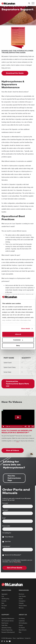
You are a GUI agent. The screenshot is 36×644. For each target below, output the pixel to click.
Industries (6, 590)
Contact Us (28, 638)
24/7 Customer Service (8, 621)
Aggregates (5, 594)
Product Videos (23, 606)
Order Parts (4, 625)
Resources (24, 590)
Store (14, 638)
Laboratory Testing (6, 628)
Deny (18, 345)
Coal (3, 596)
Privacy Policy (17, 562)
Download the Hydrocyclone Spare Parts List (17, 384)
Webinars (21, 608)
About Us (23, 615)
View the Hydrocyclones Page (14, 478)
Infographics (22, 601)
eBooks (21, 599)
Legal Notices (20, 638)
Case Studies (22, 596)
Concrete (4, 601)
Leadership (22, 621)
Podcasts (21, 603)
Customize (18, 340)
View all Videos (13, 450)
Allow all (18, 334)
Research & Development (8, 632)
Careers (21, 625)
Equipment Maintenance (8, 619)
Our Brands (22, 628)
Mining (3, 608)
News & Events (23, 630)
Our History (22, 619)
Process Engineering (7, 630)
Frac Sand (4, 606)
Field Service (5, 623)
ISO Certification (23, 623)
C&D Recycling (5, 599)
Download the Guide (15, 73)
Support (5, 615)
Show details (26, 329)
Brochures (22, 594)
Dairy (3, 603)
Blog (20, 632)
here (18, 441)
